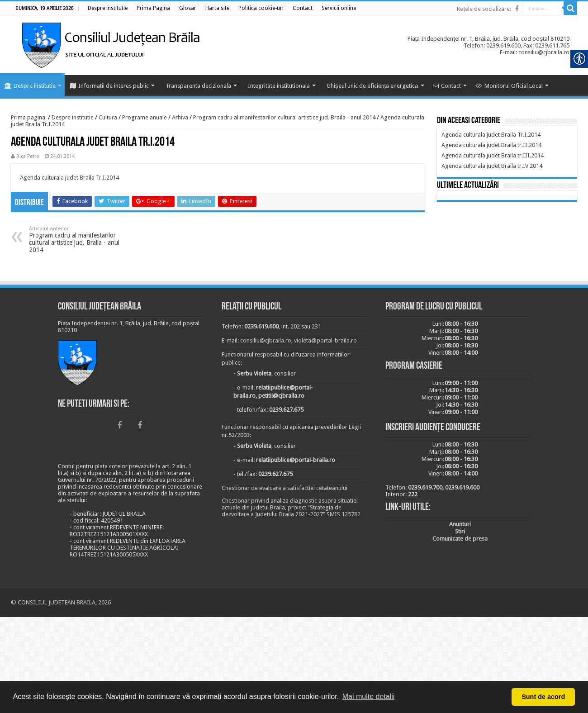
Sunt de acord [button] (543, 697)
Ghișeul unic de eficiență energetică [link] (372, 86)
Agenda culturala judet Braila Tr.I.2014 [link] (69, 178)
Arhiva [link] (180, 117)
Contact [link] (447, 86)
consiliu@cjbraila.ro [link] (266, 340)
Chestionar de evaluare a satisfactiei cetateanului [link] (285, 488)
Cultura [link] (108, 117)
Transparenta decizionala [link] (198, 86)
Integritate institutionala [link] (279, 86)
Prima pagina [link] (28, 117)
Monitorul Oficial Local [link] (509, 86)
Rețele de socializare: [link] (484, 9)
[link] (108, 8)
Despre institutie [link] (30, 86)
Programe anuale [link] (145, 117)
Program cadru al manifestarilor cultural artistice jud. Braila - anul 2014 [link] (284, 117)
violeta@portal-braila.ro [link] (325, 340)
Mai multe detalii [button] (369, 696)
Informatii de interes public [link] (109, 86)
